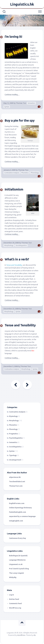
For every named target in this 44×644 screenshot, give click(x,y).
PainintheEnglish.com (18, 512)
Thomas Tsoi (21, 103)
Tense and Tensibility (20, 325)
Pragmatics (14, 434)
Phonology (35, 173)
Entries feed (14, 599)
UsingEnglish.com (16, 521)
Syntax (7, 107)
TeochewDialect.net (17, 482)
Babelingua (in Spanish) (18, 556)
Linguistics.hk (22, 4)
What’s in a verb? (17, 259)
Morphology (9, 245)
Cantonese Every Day (18, 538)
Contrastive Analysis (12, 173)
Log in (11, 595)
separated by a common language (22, 516)
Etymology (13, 416)
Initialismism (14, 189)
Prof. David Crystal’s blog (19, 569)
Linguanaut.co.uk (16, 564)
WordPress (21, 635)
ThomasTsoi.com (16, 486)
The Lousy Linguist (16, 573)
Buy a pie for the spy (20, 120)
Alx (35, 635)
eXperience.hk (15, 477)
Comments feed (15, 603)
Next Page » (27, 385)
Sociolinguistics (21, 245)
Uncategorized (15, 460)
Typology (13, 455)
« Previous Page (16, 385)
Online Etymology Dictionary (20, 508)
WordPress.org (15, 608)
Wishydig (13, 577)
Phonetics (25, 173)
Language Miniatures (17, 560)
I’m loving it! (13, 37)
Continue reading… (12, 94)
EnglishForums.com (17, 503)
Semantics (31, 103)
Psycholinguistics (16, 438)
